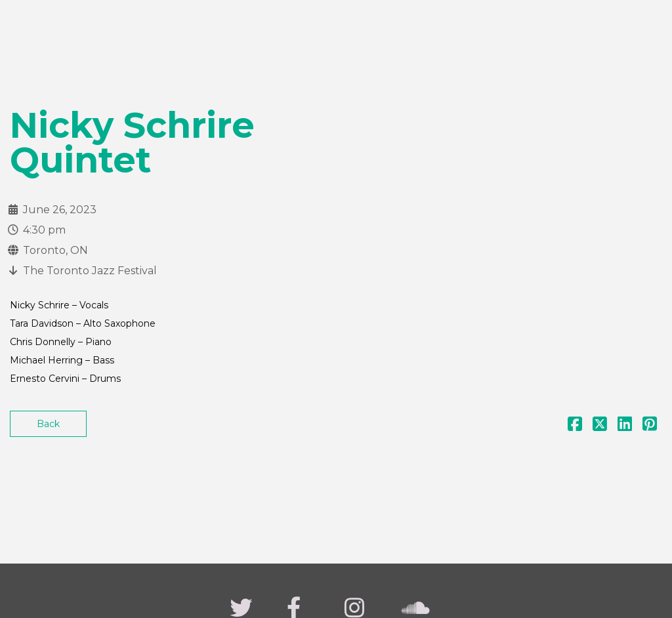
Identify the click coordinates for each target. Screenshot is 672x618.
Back (48, 424)
